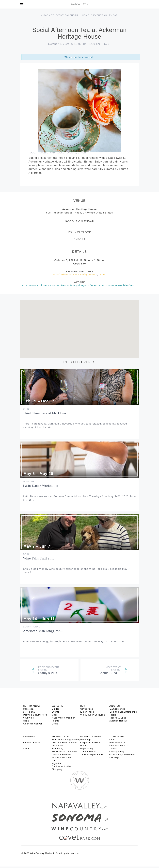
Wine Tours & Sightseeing (66, 740)
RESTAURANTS (32, 743)
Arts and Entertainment (65, 743)
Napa (26, 721)
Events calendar (106, 15)
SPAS (26, 748)
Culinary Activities (62, 754)
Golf (54, 760)
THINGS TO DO (60, 737)
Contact (113, 748)
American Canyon (33, 724)
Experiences (87, 712)
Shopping (57, 769)
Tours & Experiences (92, 754)
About (112, 740)
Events (56, 712)
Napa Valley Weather (63, 718)
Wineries (29, 737)
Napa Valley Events (63, 153)
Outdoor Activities (62, 766)
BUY (83, 706)
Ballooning (58, 748)
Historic (43, 153)
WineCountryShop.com (93, 715)
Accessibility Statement (122, 754)
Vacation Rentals (118, 721)
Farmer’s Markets (61, 757)
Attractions (58, 745)
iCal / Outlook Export (80, 236)
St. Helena (29, 712)
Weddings (86, 740)
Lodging (115, 706)
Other (82, 153)
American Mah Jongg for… (43, 631)
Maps (55, 715)
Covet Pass (87, 709)
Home (86, 15)
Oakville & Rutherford (35, 715)
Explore (57, 706)
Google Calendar (79, 221)
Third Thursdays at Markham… (46, 413)
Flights (56, 721)
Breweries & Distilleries (65, 751)
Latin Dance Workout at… (42, 486)
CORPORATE (116, 737)
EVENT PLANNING (91, 737)
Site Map (114, 757)
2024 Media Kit (117, 743)
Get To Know (32, 706)
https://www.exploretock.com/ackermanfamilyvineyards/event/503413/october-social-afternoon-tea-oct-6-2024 (90, 285)
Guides (56, 709)
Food (32, 153)
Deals (55, 724)
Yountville (28, 718)
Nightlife (56, 763)
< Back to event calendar (60, 15)
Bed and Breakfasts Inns (123, 712)
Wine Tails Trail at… (39, 558)
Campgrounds (117, 709)
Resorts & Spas (118, 718)
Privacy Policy (117, 751)
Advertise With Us (119, 745)
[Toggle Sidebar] (22, 4)
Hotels (113, 715)
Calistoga (28, 709)
